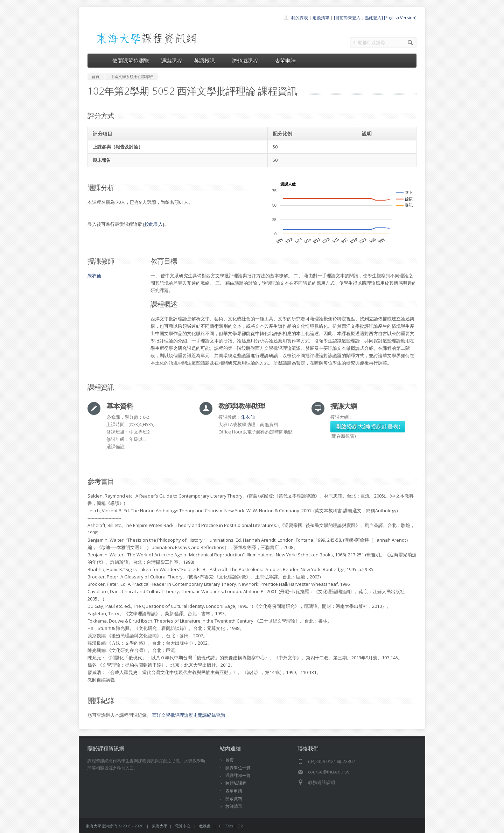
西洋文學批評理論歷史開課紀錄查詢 (189, 715)
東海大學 (93, 826)
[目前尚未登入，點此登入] (358, 18)
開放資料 (234, 799)
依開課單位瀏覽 (131, 61)
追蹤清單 (321, 18)
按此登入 (154, 224)
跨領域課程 (247, 61)
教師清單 (234, 806)
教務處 (205, 826)
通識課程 (171, 61)
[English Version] (400, 18)
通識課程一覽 (238, 775)
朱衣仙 (94, 276)
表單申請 (285, 61)
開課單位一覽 (238, 768)
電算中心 (183, 826)
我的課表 (300, 18)
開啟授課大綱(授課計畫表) (368, 426)
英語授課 (207, 61)
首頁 (230, 760)
